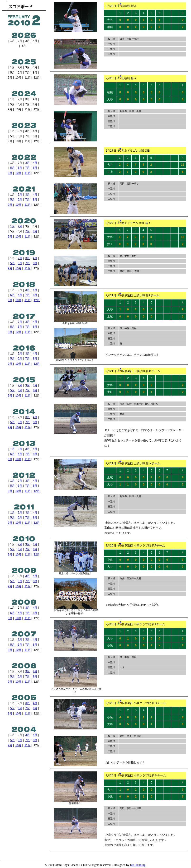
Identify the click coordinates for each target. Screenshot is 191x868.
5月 (12, 168)
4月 (35, 163)
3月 (28, 163)
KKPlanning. (138, 865)
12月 (37, 300)
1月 (12, 226)
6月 (20, 168)
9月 (10, 173)
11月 (27, 173)
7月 (28, 168)
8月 (35, 168)
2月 (20, 195)
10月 (18, 173)
